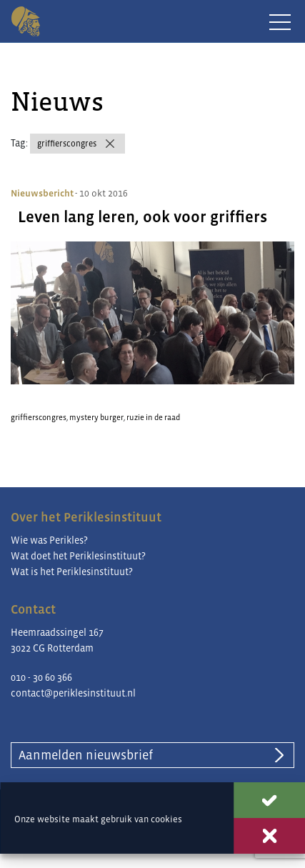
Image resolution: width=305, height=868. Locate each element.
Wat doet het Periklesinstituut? (78, 556)
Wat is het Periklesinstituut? (72, 572)
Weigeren (269, 836)
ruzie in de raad (153, 417)
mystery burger (96, 417)
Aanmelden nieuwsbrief (86, 755)
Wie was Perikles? (49, 540)
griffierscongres (67, 144)
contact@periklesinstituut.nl (73, 693)
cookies (166, 819)
